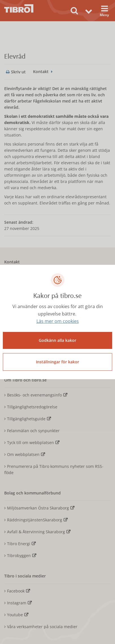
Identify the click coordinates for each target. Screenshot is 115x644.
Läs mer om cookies (58, 321)
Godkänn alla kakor (57, 340)
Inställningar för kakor (57, 362)
